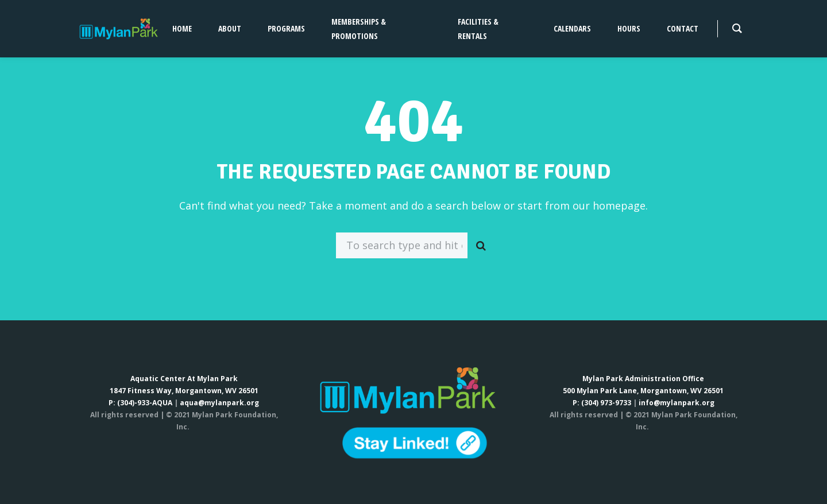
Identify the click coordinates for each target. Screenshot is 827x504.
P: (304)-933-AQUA (140, 403)
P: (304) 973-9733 (602, 403)
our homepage (609, 206)
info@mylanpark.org (677, 403)
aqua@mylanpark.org (219, 403)
